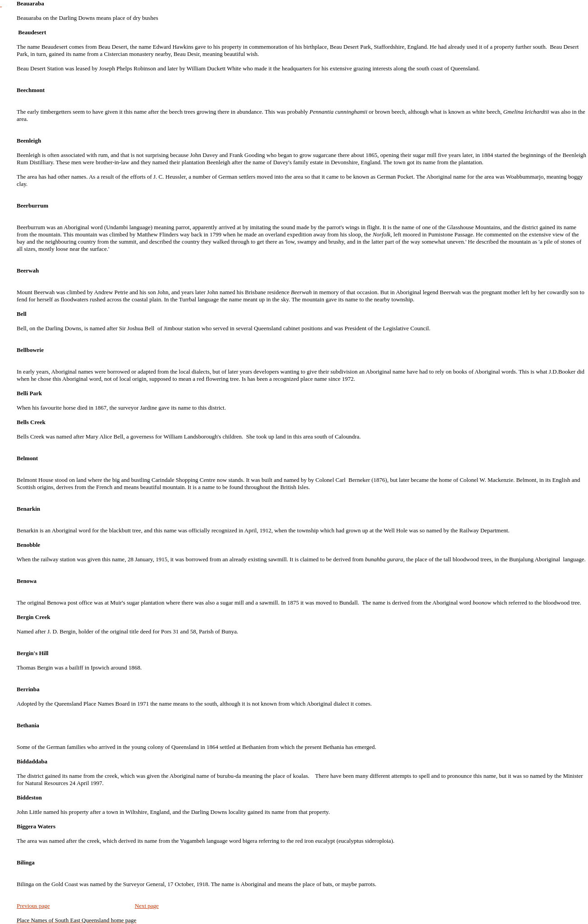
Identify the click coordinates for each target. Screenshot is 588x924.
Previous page (33, 906)
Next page (147, 906)
